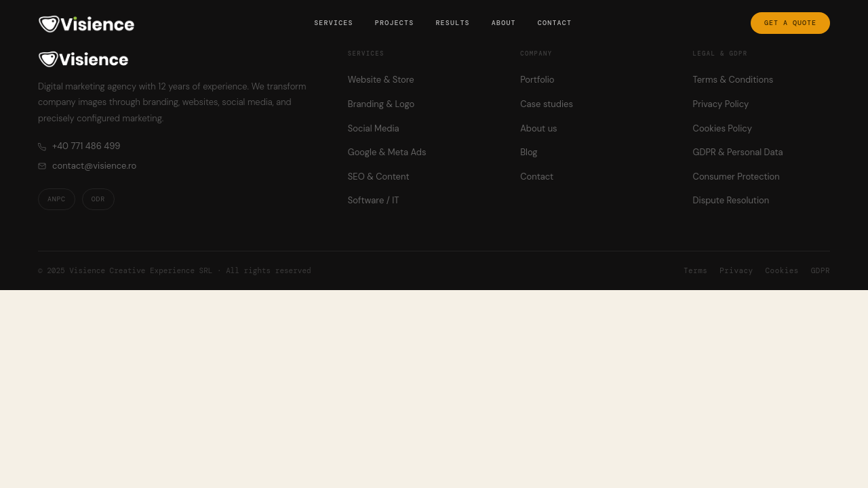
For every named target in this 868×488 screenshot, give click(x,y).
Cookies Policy (723, 128)
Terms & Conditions (733, 80)
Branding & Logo (381, 104)
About (504, 23)
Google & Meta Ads (387, 152)
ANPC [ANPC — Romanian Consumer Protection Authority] (57, 199)
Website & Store (381, 80)
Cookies (782, 270)
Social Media (374, 128)
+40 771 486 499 (79, 146)
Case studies (547, 104)
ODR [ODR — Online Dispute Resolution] (98, 199)
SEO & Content (379, 177)
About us (538, 128)
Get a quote (790, 23)
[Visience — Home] (86, 23)
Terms (695, 270)
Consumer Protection (736, 177)
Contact (555, 23)
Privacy (736, 270)
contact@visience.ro (87, 166)
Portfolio (537, 80)
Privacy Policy (721, 104)
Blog (529, 152)
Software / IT (374, 200)
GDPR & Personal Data (738, 152)
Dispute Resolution (731, 200)
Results (452, 23)
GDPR (821, 270)
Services (334, 23)
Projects (395, 23)
